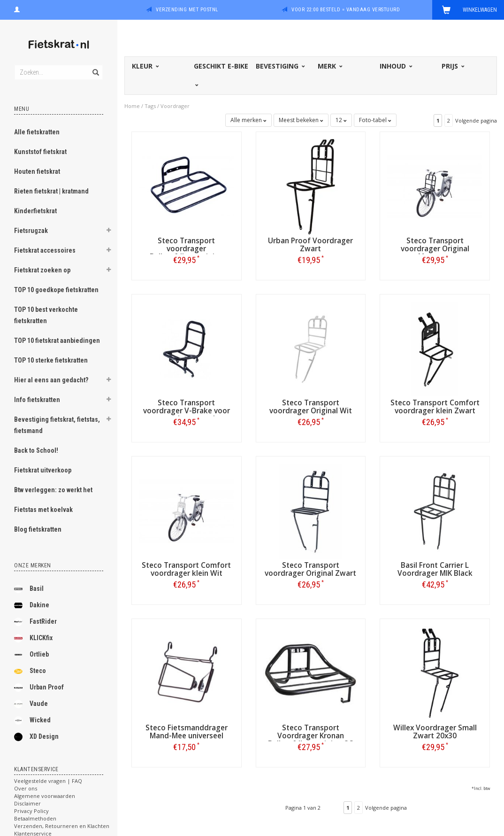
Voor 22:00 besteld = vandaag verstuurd (346, 10)
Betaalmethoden (35, 818)
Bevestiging (280, 66)
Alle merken (248, 120)
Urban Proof (39, 688)
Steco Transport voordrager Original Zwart (310, 569)
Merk (329, 66)
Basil (29, 589)
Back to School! (36, 450)
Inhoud (395, 66)
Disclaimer (27, 803)
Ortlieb (31, 655)
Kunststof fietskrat (40, 152)
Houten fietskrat (37, 171)
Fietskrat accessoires (45, 250)
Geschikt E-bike (221, 74)
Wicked (32, 720)
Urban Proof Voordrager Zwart (310, 245)
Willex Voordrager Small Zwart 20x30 (435, 732)
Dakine (32, 605)
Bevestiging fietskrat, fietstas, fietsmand (57, 425)
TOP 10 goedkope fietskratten (56, 290)
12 (341, 120)
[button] (108, 232)
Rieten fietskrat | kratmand (51, 191)
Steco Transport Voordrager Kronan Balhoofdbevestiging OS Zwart (311, 740)
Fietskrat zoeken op (42, 270)
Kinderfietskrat (35, 211)
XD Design (36, 737)
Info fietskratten (37, 400)
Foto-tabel (375, 120)
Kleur (145, 66)
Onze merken (33, 565)
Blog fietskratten (38, 529)
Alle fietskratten (37, 132)
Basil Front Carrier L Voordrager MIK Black (435, 569)
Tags (150, 106)
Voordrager (175, 106)
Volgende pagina (476, 120)
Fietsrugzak (31, 231)
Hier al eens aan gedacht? (51, 380)
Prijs (452, 66)
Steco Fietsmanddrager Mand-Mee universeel (187, 732)
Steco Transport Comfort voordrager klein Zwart (435, 407)
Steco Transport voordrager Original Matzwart (435, 249)
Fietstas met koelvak (43, 510)
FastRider (35, 622)
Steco (30, 671)
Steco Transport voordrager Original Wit (311, 407)
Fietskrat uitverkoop (43, 470)
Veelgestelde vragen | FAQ (48, 781)
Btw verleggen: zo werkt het (53, 490)
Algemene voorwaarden (45, 796)
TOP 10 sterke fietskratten (51, 360)
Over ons (26, 788)
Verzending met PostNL (187, 10)
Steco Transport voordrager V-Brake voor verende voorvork (187, 411)
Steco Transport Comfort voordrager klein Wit (186, 569)
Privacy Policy (31, 811)
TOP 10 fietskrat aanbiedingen (57, 341)
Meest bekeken (301, 120)
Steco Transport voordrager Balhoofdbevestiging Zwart (187, 253)
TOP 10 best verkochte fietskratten (46, 315)
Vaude (31, 704)
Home (132, 106)
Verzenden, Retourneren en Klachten (62, 826)
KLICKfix (33, 638)
